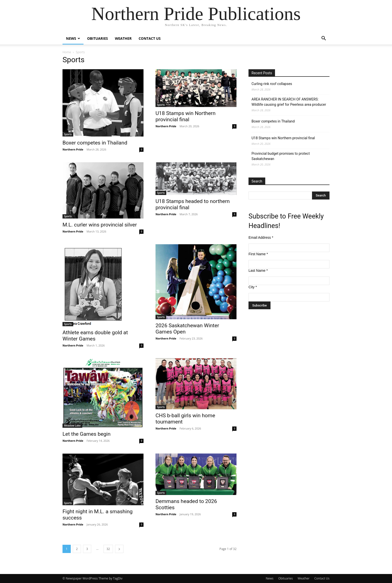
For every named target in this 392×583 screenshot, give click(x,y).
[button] (323, 39)
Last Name (258, 270)
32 (108, 549)
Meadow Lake (72, 425)
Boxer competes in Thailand (95, 143)
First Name (258, 254)
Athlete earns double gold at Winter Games (95, 336)
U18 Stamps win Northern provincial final (185, 116)
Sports (68, 134)
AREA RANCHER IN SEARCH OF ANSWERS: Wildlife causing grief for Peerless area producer (289, 102)
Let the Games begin (86, 434)
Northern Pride (73, 149)
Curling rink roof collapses (272, 84)
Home (67, 52)
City (253, 287)
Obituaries (97, 38)
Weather (123, 38)
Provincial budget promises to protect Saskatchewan (281, 156)
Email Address (261, 237)
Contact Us (149, 38)
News (71, 38)
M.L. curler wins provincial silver (100, 225)
